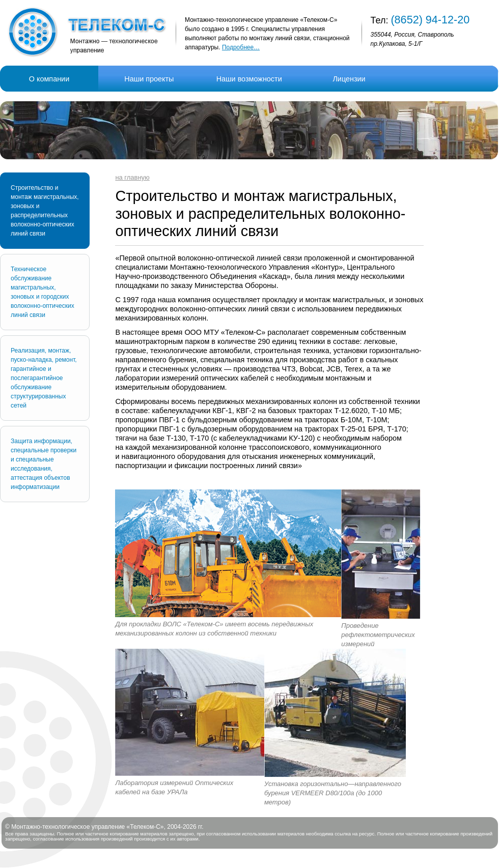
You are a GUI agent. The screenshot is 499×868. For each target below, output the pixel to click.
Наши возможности (249, 79)
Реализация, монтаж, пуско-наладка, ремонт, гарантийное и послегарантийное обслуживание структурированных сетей (44, 378)
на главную (132, 177)
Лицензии (349, 79)
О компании (49, 79)
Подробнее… (241, 47)
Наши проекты (149, 79)
